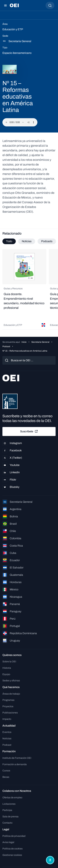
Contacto (7, 823)
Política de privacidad (14, 836)
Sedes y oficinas (11, 681)
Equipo (6, 674)
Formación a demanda (15, 764)
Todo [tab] (9, 241)
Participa (7, 810)
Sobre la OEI (9, 661)
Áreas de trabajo (11, 694)
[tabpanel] (29, 289)
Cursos (6, 771)
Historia (7, 668)
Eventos (7, 732)
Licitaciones (9, 804)
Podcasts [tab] (47, 241)
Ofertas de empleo (12, 797)
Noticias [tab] (27, 241)
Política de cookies (12, 849)
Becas (6, 777)
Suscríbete (29, 431)
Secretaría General (40, 342)
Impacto (7, 719)
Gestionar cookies (12, 855)
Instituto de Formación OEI (17, 758)
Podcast (6, 346)
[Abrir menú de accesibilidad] (50, 860)
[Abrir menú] (5, 5)
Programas (8, 700)
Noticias (7, 738)
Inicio (24, 342)
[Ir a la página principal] (14, 5)
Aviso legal (8, 842)
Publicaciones (10, 713)
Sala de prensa (10, 817)
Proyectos (8, 706)
